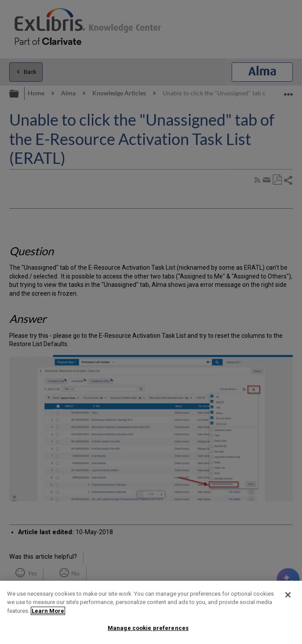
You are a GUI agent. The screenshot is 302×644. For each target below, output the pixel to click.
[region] (151, 612)
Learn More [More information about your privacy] (48, 611)
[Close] (288, 595)
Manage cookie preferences (148, 628)
